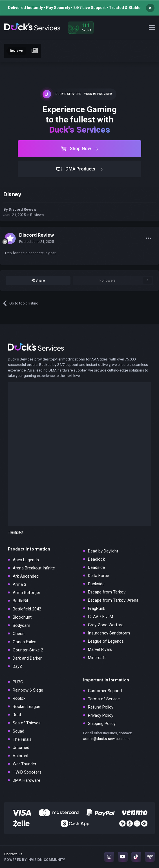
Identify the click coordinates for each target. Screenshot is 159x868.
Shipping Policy (102, 724)
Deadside (96, 567)
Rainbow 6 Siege (28, 690)
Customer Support (105, 691)
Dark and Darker (27, 658)
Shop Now (80, 149)
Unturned (21, 748)
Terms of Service (104, 699)
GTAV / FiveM (101, 617)
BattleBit (20, 601)
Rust (17, 715)
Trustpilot (16, 532)
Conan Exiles (25, 642)
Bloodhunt (22, 617)
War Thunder (25, 764)
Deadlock (96, 559)
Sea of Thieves (27, 723)
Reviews (37, 215)
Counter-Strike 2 (28, 650)
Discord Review (23, 209)
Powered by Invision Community (35, 860)
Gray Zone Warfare (106, 625)
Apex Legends (26, 560)
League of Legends (106, 641)
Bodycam (21, 625)
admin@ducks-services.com (106, 739)
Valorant (21, 756)
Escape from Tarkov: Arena (113, 600)
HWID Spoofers (27, 772)
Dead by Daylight (103, 551)
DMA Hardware (26, 780)
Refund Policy (101, 707)
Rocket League (26, 707)
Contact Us (13, 854)
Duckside (96, 584)
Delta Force (99, 576)
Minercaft (97, 658)
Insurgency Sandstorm (109, 633)
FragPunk (97, 608)
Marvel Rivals (100, 649)
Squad (18, 731)
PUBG (18, 682)
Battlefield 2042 (27, 609)
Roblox (19, 698)
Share (38, 280)
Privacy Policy (101, 715)
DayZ (17, 666)
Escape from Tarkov (107, 592)
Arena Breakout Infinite (34, 568)
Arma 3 (19, 584)
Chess (19, 634)
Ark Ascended (26, 576)
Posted (37, 242)
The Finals (22, 739)
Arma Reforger (26, 593)
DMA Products (79, 169)
